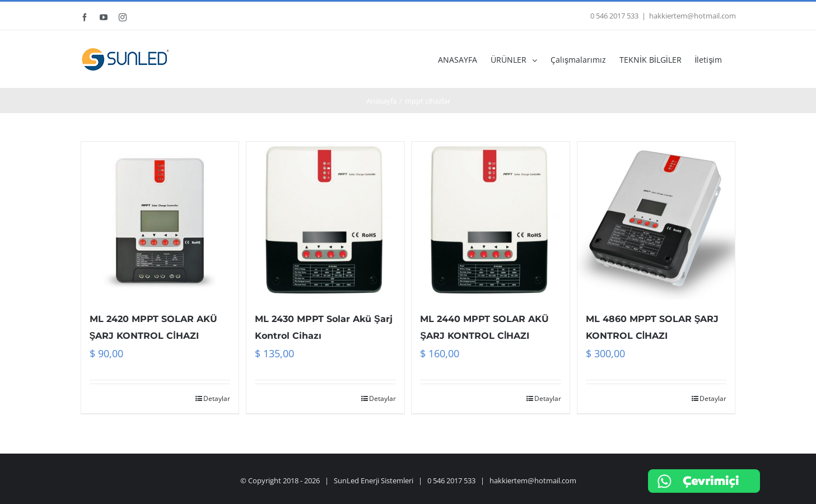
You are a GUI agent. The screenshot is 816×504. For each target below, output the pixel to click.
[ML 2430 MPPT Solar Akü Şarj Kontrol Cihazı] (325, 221)
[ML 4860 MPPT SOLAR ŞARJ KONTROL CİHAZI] (656, 221)
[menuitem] (464, 59)
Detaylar (217, 398)
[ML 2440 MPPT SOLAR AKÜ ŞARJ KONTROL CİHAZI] (491, 221)
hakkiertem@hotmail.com (693, 16)
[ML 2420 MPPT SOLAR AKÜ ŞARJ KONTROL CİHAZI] (160, 221)
